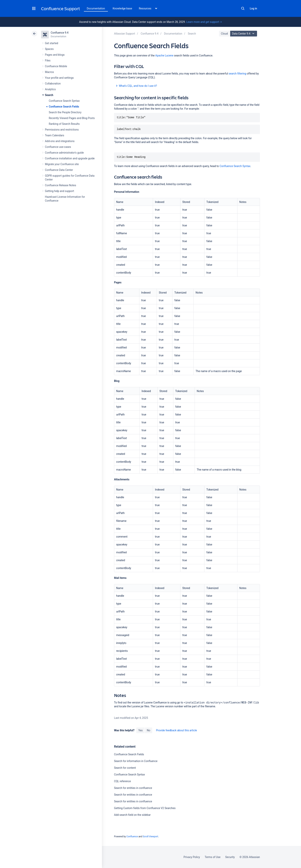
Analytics (50, 89)
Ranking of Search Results (64, 124)
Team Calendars (55, 135)
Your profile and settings (59, 78)
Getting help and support (60, 191)
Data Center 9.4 (244, 34)
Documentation (96, 8)
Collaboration (53, 84)
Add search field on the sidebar (132, 815)
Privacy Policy (192, 857)
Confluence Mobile (56, 66)
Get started (52, 43)
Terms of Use (213, 857)
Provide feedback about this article (177, 730)
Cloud (224, 34)
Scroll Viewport (150, 837)
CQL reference (122, 781)
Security (230, 857)
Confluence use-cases (58, 147)
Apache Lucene (164, 55)
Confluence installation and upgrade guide (70, 158)
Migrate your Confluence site (62, 164)
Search (243, 8)
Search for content (125, 768)
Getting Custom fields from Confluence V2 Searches (145, 808)
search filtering (237, 74)
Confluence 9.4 (60, 33)
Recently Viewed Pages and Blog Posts (72, 118)
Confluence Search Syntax (64, 101)
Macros (49, 72)
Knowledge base (122, 8)
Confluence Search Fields (64, 107)
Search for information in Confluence (136, 761)
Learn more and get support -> (204, 22)
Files (48, 60)
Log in (253, 8)
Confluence (132, 837)
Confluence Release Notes (60, 185)
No (149, 730)
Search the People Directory (65, 112)
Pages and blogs (55, 55)
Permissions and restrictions (62, 130)
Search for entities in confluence (133, 788)
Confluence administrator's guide (64, 153)
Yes (140, 730)
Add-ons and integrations (60, 141)
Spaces (49, 49)
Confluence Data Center (59, 170)
